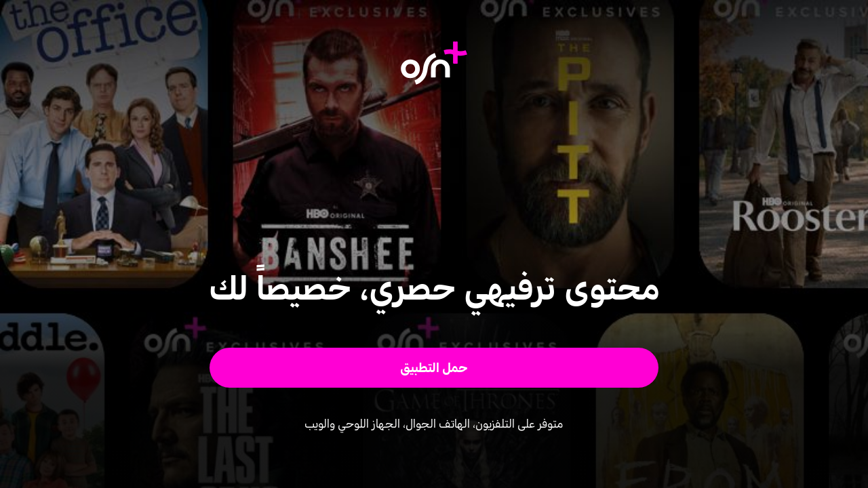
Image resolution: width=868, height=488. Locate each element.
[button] (434, 368)
